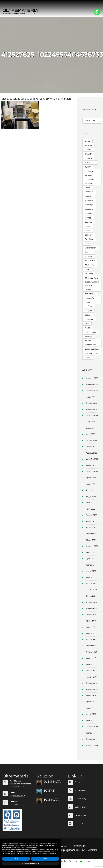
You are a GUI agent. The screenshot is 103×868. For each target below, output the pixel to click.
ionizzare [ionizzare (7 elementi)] (89, 256)
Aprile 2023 (90, 428)
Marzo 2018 (90, 640)
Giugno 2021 (91, 565)
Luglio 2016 (90, 708)
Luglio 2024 (90, 397)
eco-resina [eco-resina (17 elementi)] (89, 200)
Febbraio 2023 (91, 440)
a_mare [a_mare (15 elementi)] (88, 167)
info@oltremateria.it (17, 796)
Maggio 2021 (91, 571)
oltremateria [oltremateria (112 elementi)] (90, 294)
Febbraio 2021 (91, 590)
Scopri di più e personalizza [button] (31, 863)
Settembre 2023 (92, 416)
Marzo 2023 (90, 434)
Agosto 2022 (91, 478)
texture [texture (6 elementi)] (88, 358)
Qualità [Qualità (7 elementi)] (88, 315)
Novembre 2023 (92, 409)
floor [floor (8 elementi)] (87, 244)
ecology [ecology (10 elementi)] (88, 218)
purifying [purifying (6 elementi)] (88, 311)
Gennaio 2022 (91, 521)
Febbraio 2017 (91, 677)
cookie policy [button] (34, 848)
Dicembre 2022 (91, 453)
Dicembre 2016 (91, 683)
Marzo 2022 (90, 509)
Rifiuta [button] (16, 859)
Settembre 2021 (92, 546)
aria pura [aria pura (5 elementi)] (88, 158)
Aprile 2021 (90, 577)
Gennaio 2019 (91, 615)
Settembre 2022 (92, 472)
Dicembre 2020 (91, 602)
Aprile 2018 (90, 633)
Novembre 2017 (92, 646)
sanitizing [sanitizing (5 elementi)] (89, 336)
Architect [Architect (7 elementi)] (88, 145)
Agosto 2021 (91, 552)
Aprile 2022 (90, 503)
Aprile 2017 (90, 664)
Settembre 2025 (92, 378)
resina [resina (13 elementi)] (87, 328)
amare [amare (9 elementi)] (87, 141)
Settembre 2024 (92, 391)
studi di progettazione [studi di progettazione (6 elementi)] (90, 343)
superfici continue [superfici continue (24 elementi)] (92, 349)
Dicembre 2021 (91, 528)
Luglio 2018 (90, 627)
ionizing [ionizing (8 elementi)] (88, 252)
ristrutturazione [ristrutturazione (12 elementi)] (91, 332)
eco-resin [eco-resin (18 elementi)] (89, 196)
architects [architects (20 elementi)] (89, 150)
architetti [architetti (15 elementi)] (88, 154)
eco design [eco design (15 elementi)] (89, 209)
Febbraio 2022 (91, 515)
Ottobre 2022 (91, 465)
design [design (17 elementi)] (88, 187)
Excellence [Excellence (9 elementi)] (89, 239)
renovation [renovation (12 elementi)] (89, 319)
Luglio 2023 (90, 422)
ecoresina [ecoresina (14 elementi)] (89, 235)
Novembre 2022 (92, 459)
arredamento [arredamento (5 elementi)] (90, 163)
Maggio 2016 (91, 714)
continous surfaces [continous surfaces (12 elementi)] (89, 173)
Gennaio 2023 (91, 447)
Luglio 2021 (90, 559)
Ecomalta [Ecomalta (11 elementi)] (89, 222)
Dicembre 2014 (91, 739)
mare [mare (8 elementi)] (87, 269)
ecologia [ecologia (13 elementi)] (88, 213)
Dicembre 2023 (91, 403)
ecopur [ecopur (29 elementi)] (88, 226)
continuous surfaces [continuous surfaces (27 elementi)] (89, 181)
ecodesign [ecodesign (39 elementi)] (89, 205)
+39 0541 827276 (17, 804)
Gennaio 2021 (91, 596)
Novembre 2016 (92, 689)
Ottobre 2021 (91, 540)
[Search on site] (92, 121)
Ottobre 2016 (91, 696)
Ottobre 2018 (91, 621)
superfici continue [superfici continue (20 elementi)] (92, 353)
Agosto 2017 (91, 658)
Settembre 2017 (92, 652)
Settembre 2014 (92, 745)
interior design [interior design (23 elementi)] (91, 248)
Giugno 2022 (91, 490)
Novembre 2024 (92, 384)
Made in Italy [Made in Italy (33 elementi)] (90, 261)
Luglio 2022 (90, 484)
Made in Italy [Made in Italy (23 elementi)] (90, 265)
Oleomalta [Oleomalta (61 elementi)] (89, 274)
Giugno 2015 (91, 733)
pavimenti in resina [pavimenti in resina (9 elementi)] (90, 300)
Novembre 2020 (92, 608)
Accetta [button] (45, 859)
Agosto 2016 (91, 702)
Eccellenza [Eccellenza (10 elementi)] (89, 192)
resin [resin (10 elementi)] (87, 324)
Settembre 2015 (92, 727)
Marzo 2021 (90, 584)
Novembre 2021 (92, 534)
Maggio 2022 (91, 496)
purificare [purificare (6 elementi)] (89, 306)
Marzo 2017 (90, 671)
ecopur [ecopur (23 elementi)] (88, 231)
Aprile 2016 (90, 720)
